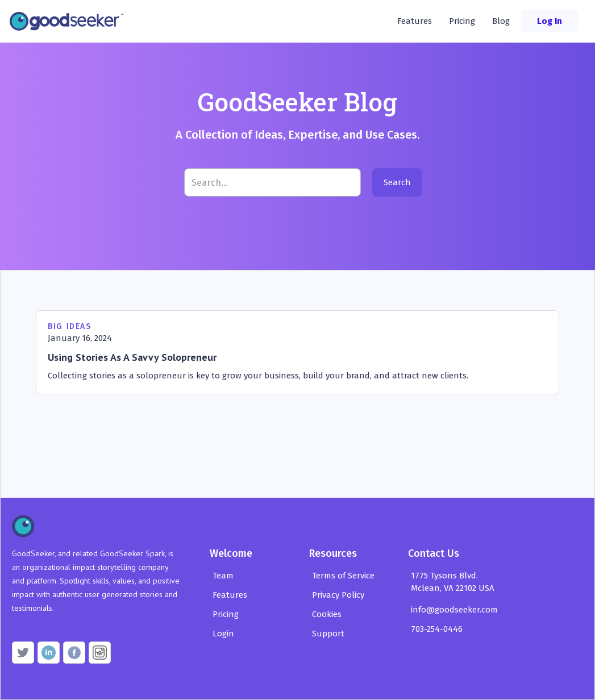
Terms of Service (343, 576)
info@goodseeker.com (454, 610)
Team (223, 576)
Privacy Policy (338, 595)
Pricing (462, 21)
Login (223, 634)
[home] (70, 21)
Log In (550, 21)
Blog (501, 21)
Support (328, 634)
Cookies (327, 614)
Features (415, 21)
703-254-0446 (437, 629)
